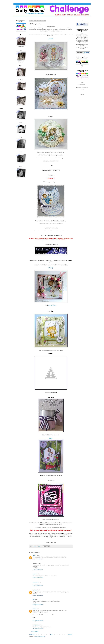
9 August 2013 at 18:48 (38, 596)
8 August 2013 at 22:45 (38, 578)
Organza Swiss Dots (54, 351)
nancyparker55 (36, 626)
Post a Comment (35, 632)
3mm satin (45, 476)
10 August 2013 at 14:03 (38, 621)
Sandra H (35, 575)
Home (51, 635)
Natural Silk (44, 351)
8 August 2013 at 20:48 (38, 560)
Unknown (35, 591)
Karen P (34, 556)
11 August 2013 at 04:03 (38, 629)
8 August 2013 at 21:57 (38, 570)
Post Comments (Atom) (40, 637)
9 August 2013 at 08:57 (38, 586)
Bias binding (48, 393)
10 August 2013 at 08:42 (38, 605)
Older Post (70, 635)
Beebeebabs (36, 583)
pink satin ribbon (52, 306)
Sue (34, 600)
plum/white (57, 435)
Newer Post (32, 635)
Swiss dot (57, 520)
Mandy (51, 268)
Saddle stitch (49, 520)
